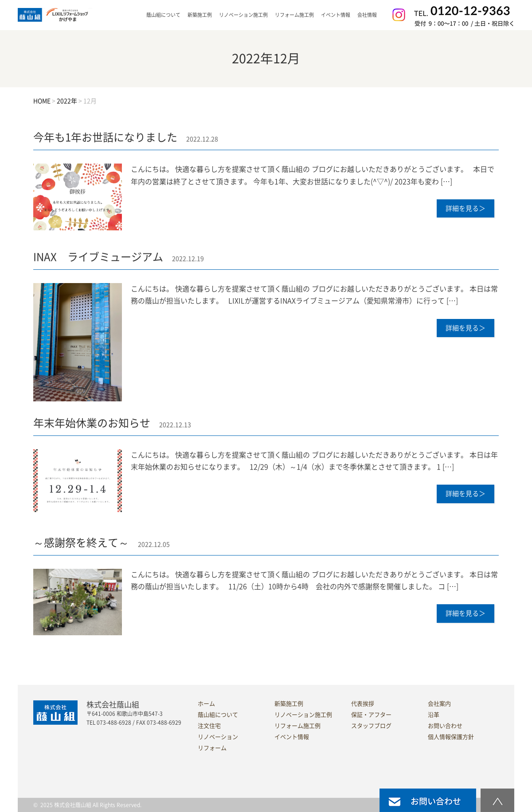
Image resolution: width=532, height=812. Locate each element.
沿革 (434, 715)
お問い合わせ (445, 726)
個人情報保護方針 (451, 737)
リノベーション (218, 737)
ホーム (206, 704)
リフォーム (212, 748)
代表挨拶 (363, 704)
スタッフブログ (371, 726)
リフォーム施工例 (294, 15)
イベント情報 (336, 15)
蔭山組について (218, 715)
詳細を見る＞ (465, 208)
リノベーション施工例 (243, 15)
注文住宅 (209, 726)
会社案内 (439, 704)
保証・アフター (371, 715)
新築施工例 (200, 15)
